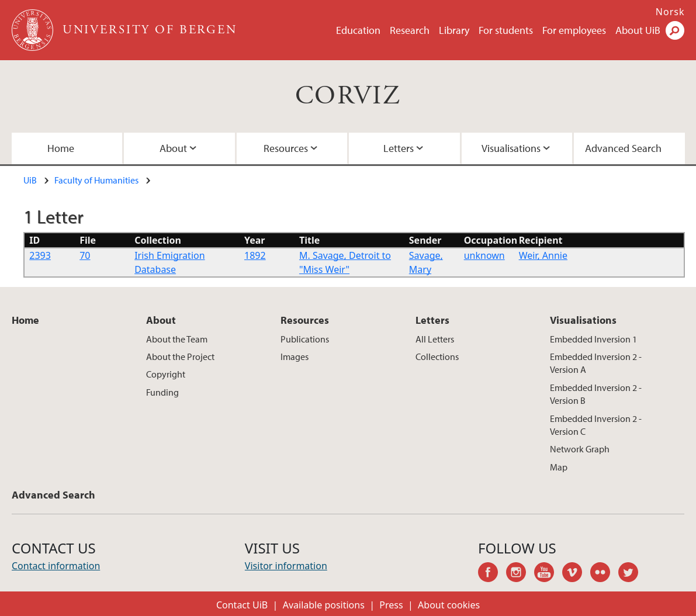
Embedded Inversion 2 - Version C (596, 425)
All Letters (435, 339)
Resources (286, 148)
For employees (574, 30)
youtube (548, 574)
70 (85, 255)
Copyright (166, 374)
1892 (255, 255)
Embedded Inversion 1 (593, 339)
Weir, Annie (543, 255)
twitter (632, 574)
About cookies (449, 605)
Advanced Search (623, 148)
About (173, 148)
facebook (492, 574)
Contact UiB (242, 605)
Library (454, 30)
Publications (305, 339)
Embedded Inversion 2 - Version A (596, 363)
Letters (399, 148)
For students (506, 30)
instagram (520, 574)
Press (391, 605)
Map (559, 467)
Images (295, 357)
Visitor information (286, 566)
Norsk (670, 12)
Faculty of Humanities (96, 180)
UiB (30, 180)
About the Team (177, 339)
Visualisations (511, 148)
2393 (40, 255)
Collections (437, 357)
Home (61, 148)
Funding (162, 392)
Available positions (324, 605)
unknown (484, 255)
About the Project (180, 357)
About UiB (638, 30)
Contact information (56, 566)
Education (358, 30)
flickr (604, 574)
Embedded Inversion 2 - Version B (596, 394)
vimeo (576, 574)
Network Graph (580, 449)
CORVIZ (348, 96)
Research (410, 30)
